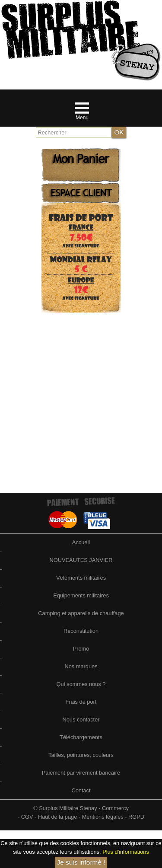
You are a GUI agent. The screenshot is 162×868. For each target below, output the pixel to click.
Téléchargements (81, 737)
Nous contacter (81, 720)
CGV (27, 817)
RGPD (136, 817)
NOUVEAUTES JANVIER (81, 560)
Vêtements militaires (81, 578)
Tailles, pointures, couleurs (81, 755)
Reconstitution (81, 631)
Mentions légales (103, 817)
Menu (82, 118)
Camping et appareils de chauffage (81, 613)
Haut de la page (57, 817)
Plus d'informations (126, 852)
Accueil (81, 542)
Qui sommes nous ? (81, 684)
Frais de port (81, 702)
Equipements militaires (81, 595)
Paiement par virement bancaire (81, 773)
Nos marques (81, 666)
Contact (81, 790)
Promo (81, 649)
